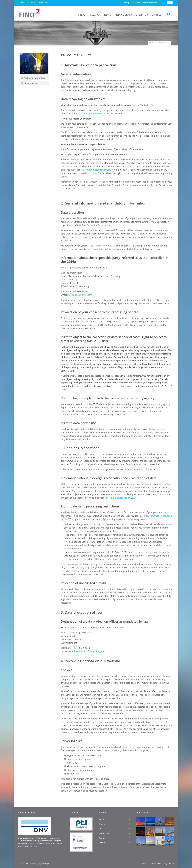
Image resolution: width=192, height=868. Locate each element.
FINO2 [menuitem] (82, 15)
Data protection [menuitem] (155, 863)
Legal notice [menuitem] (169, 863)
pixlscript (45, 863)
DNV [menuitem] (47, 3)
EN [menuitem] (170, 3)
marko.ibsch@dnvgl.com (80, 295)
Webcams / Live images (33, 78)
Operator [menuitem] (142, 15)
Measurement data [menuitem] (150, 3)
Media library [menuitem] (123, 15)
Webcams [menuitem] (136, 3)
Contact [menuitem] (157, 15)
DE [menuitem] (165, 3)
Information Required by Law (91, 114)
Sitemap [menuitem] (126, 3)
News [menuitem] (108, 15)
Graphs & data (29, 83)
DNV (26, 863)
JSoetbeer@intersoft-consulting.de (86, 651)
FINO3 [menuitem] (40, 3)
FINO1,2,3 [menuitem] (23, 3)
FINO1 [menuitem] (32, 3)
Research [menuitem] (95, 15)
